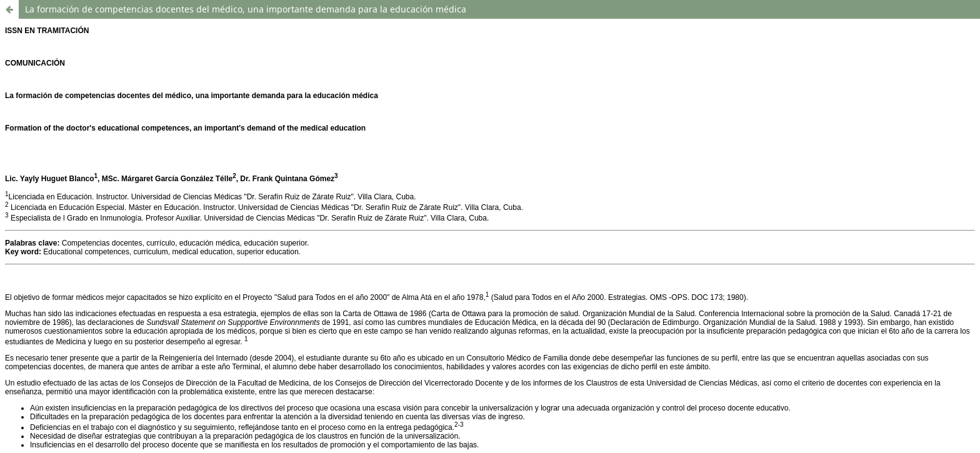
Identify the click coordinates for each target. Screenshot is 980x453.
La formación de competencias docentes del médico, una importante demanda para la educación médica (246, 9)
